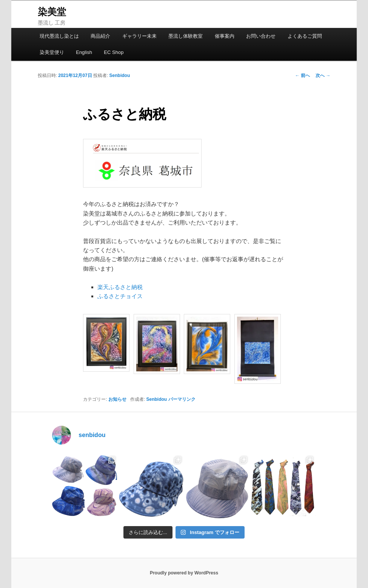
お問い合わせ (261, 36)
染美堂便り (52, 52)
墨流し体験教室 (186, 36)
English (84, 52)
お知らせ (117, 399)
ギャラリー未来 (139, 36)
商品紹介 (100, 36)
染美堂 (52, 12)
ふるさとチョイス (120, 296)
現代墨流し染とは (59, 36)
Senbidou (120, 75)
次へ (323, 75)
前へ (303, 75)
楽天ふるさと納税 (120, 287)
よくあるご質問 (305, 36)
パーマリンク (182, 399)
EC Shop (114, 52)
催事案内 (225, 36)
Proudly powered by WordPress (184, 573)
